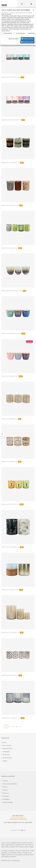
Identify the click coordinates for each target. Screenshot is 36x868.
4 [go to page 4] (17, 726)
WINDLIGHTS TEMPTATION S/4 (13, 120)
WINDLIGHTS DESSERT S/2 (12, 590)
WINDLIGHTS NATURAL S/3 (12, 205)
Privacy (5, 787)
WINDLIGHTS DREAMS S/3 (12, 376)
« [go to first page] (3, 726)
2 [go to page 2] (10, 726)
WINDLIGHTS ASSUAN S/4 (12, 675)
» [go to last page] (20, 726)
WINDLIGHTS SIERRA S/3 (11, 419)
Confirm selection (27, 39)
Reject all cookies (13, 39)
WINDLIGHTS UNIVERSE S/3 (12, 632)
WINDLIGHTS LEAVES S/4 (12, 248)
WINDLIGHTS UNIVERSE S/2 (12, 547)
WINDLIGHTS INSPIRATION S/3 (13, 333)
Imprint (5, 790)
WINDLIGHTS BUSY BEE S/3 (12, 504)
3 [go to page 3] (13, 726)
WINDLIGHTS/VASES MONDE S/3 (14, 291)
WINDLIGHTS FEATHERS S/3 (13, 163)
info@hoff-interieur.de (18, 819)
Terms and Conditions (10, 784)
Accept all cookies (27, 42)
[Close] (33, 9)
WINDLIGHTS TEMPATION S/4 (13, 77)
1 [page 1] (6, 726)
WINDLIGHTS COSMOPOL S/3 (13, 718)
